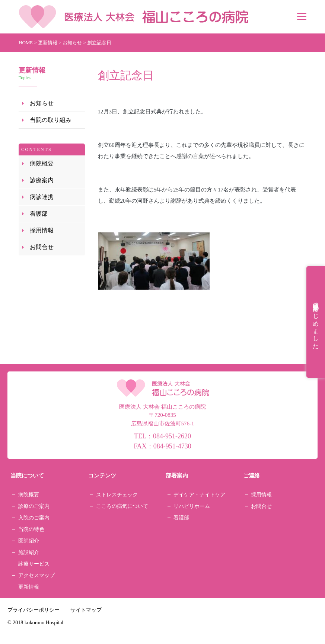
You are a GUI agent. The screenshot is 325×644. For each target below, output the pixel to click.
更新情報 (29, 587)
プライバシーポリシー (34, 610)
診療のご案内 (34, 506)
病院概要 (42, 163)
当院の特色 (31, 529)
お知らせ (42, 103)
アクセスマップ (36, 575)
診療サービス (34, 564)
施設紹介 (29, 552)
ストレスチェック (117, 495)
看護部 (39, 214)
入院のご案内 (34, 518)
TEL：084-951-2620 (162, 436)
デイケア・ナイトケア (200, 495)
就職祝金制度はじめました (316, 322)
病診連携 (42, 197)
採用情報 (42, 230)
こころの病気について (122, 506)
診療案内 (42, 180)
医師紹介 (29, 541)
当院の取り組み (51, 120)
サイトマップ (86, 610)
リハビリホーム (192, 506)
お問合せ (42, 247)
